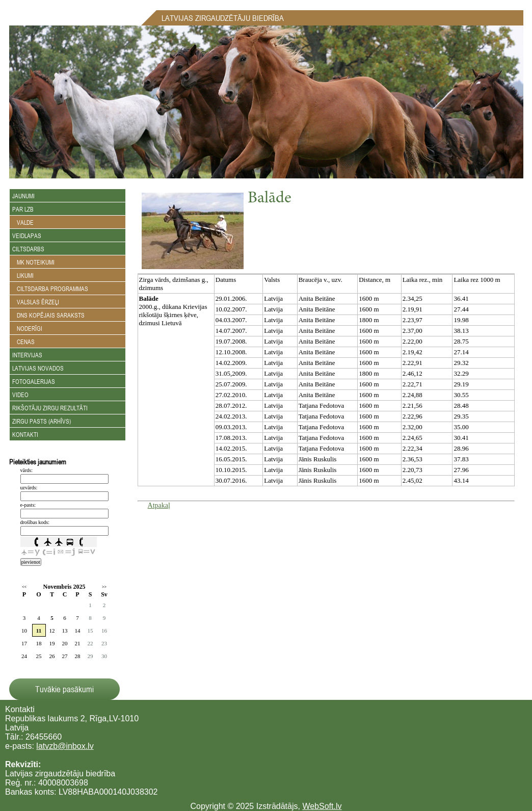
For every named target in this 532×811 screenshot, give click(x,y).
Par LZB (23, 209)
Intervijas (27, 355)
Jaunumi (23, 196)
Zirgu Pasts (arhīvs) (42, 421)
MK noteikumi (33, 262)
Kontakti (25, 434)
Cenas (23, 342)
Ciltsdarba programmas (50, 289)
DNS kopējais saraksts (48, 315)
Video (20, 395)
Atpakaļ (159, 505)
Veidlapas (27, 236)
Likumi (23, 275)
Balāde (270, 199)
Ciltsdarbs (28, 249)
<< (24, 587)
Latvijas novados (38, 368)
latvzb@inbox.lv (65, 746)
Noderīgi (27, 328)
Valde (23, 222)
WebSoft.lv (322, 806)
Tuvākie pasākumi (64, 689)
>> (104, 587)
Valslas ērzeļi (36, 302)
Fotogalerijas (34, 381)
